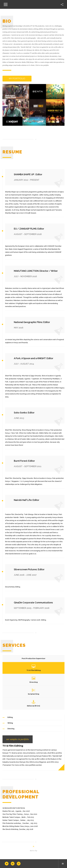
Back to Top (34, 851)
